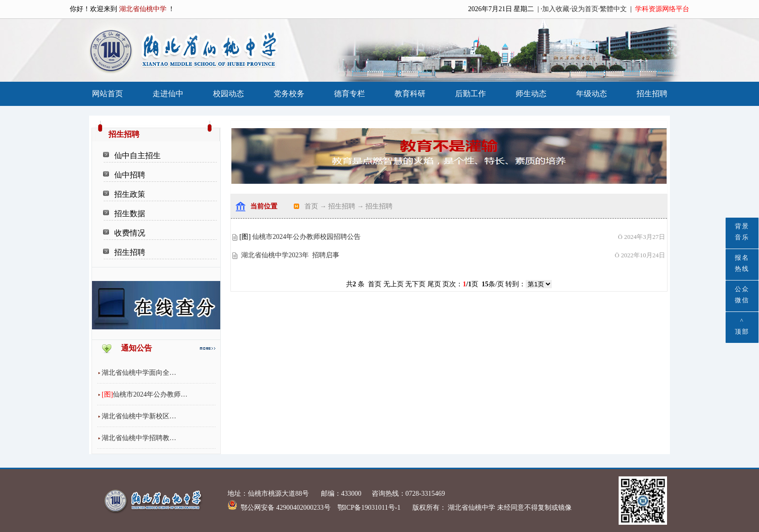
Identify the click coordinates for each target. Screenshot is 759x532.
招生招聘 (652, 94)
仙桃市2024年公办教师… (150, 394)
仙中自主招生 (137, 155)
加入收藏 (556, 9)
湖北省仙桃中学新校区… (139, 416)
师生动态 (531, 94)
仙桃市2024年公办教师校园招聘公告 (306, 237)
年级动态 (592, 94)
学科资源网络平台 (662, 9)
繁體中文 (613, 9)
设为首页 (585, 9)
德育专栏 (349, 94)
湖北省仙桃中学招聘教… (139, 438)
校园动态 (228, 94)
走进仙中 (168, 94)
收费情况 (130, 233)
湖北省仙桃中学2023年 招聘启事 (290, 255)
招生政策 (130, 194)
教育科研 (410, 94)
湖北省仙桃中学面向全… (139, 373)
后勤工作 (471, 94)
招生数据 (130, 214)
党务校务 (289, 94)
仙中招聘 (130, 175)
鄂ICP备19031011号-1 (370, 508)
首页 (311, 206)
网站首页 (107, 94)
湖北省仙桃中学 (471, 508)
